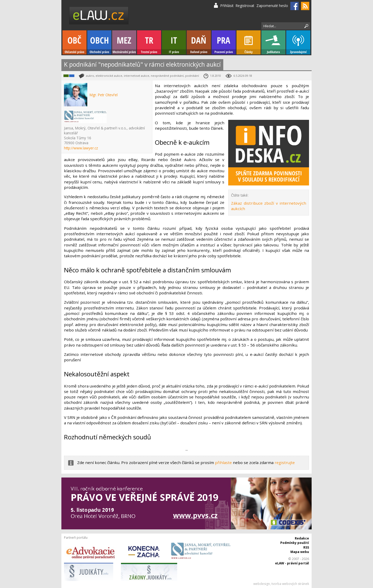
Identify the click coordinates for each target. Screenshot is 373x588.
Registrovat (245, 6)
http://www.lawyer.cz (81, 148)
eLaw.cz (99, 15)
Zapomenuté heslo (272, 6)
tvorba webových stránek (290, 584)
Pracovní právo (224, 42)
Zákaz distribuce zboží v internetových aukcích (269, 206)
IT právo (174, 42)
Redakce (302, 538)
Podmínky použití (295, 543)
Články (249, 42)
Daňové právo (199, 42)
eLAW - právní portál (292, 563)
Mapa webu (300, 552)
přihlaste (223, 462)
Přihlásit (227, 6)
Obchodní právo (99, 42)
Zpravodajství (298, 42)
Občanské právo (74, 42)
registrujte (285, 462)
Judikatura (273, 42)
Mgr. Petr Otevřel (104, 95)
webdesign (262, 584)
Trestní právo (149, 42)
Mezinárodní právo (124, 42)
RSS (306, 547)
